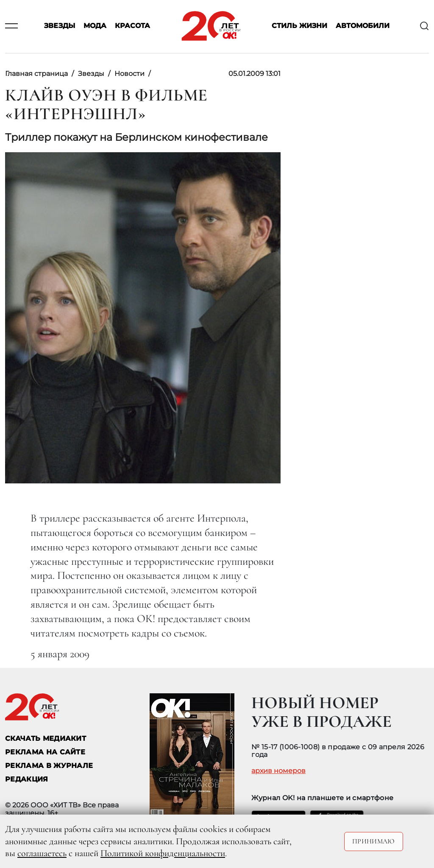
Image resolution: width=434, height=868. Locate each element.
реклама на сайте (45, 752)
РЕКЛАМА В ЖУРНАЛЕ (49, 766)
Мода (95, 26)
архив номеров (278, 771)
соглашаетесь (42, 853)
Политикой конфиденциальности (163, 853)
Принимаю (374, 841)
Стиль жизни (299, 26)
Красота (132, 26)
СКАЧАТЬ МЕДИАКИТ (46, 738)
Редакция (27, 779)
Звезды (60, 26)
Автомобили (363, 26)
